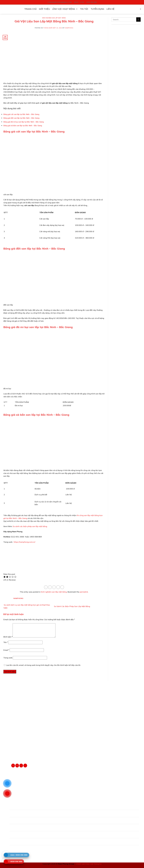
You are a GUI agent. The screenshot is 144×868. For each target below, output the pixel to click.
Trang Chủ (30, 9)
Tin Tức (84, 9)
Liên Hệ (110, 9)
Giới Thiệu (44, 9)
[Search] (141, 9)
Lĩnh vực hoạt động (65, 9)
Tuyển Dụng (97, 9)
